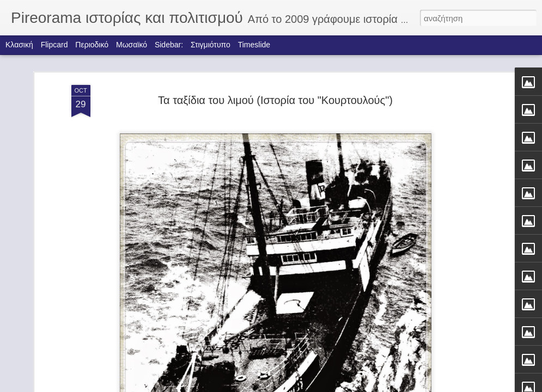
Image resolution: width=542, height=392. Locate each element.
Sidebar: (169, 45)
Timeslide (254, 45)
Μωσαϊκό (132, 45)
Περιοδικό (92, 45)
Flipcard (54, 45)
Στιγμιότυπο (211, 45)
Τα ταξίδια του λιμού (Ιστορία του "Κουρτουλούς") (275, 76)
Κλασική (19, 45)
